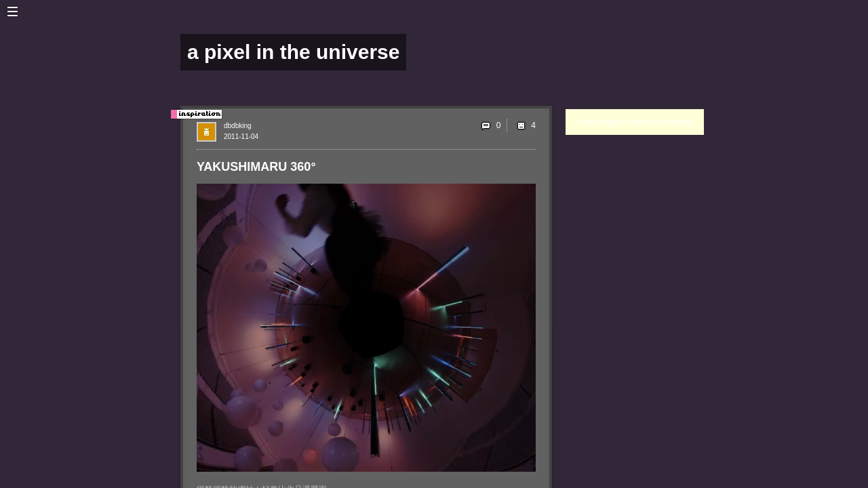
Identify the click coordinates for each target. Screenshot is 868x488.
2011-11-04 (241, 137)
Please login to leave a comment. (634, 122)
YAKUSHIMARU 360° (256, 167)
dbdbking (238, 126)
